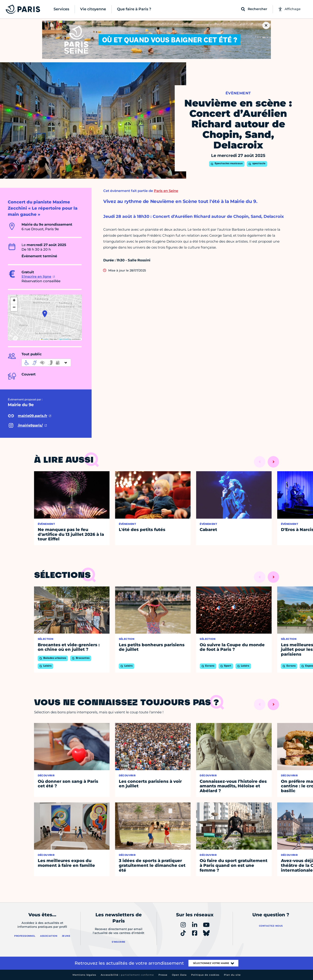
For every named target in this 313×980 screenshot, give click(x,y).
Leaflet (45, 339)
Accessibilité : (127, 975)
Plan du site (232, 975)
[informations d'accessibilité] (46, 363)
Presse (163, 975)
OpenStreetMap (65, 339)
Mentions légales (84, 975)
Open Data (179, 975)
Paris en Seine (166, 191)
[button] (45, 314)
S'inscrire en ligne (36, 276)
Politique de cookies (205, 975)
